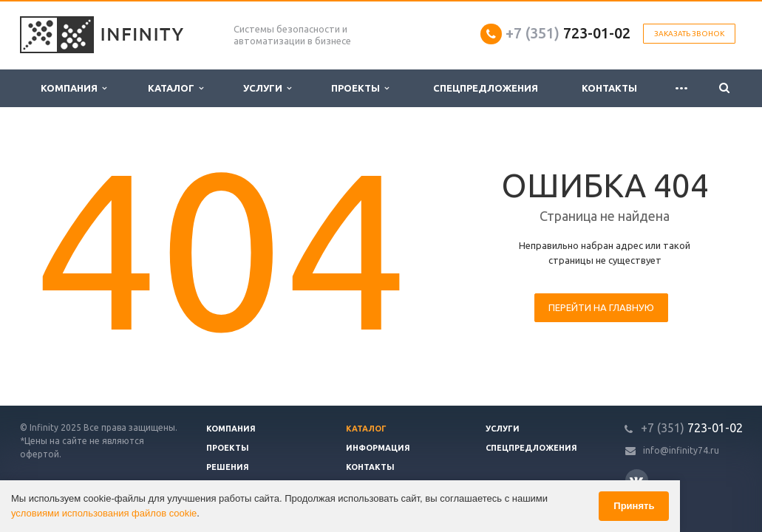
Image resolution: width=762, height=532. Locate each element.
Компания (74, 88)
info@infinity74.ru (681, 450)
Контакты (609, 88)
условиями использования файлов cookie (104, 513)
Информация (378, 448)
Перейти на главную (601, 307)
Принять (634, 506)
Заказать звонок (689, 34)
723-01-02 (568, 33)
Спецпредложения (486, 88)
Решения (228, 467)
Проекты (360, 88)
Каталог (176, 88)
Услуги (267, 88)
